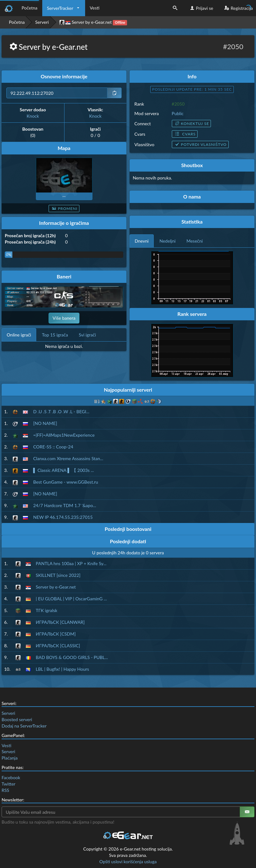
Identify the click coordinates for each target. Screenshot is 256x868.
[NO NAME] (45, 423)
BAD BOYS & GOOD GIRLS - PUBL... (72, 657)
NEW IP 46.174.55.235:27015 (63, 517)
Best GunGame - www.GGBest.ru (65, 482)
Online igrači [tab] (19, 335)
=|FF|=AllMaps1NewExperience (64, 435)
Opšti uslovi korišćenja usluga (128, 861)
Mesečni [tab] (195, 241)
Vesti (95, 8)
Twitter (8, 784)
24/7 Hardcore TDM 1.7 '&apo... (64, 505)
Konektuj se (192, 124)
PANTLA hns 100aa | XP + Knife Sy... (71, 563)
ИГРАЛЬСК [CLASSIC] (58, 646)
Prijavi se (201, 8)
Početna (30, 8)
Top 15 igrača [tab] (55, 335)
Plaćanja (10, 758)
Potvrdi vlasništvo (200, 144)
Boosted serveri (17, 719)
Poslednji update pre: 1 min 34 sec (192, 89)
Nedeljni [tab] (168, 241)
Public (178, 113)
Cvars (185, 134)
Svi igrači (87, 335)
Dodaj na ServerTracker (24, 726)
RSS (5, 790)
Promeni (64, 209)
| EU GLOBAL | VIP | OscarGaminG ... (71, 599)
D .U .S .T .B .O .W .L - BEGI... (61, 411)
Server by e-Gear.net (56, 587)
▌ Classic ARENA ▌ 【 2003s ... (63, 470)
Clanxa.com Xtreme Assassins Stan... (68, 458)
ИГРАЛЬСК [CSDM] (56, 634)
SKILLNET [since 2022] (58, 575)
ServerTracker (60, 8)
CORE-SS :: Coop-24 (53, 447)
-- (64, 196)
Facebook (11, 777)
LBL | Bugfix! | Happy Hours (63, 669)
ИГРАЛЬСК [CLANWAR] (60, 622)
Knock (33, 116)
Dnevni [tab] (142, 241)
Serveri (42, 22)
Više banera (64, 318)
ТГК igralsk (47, 610)
